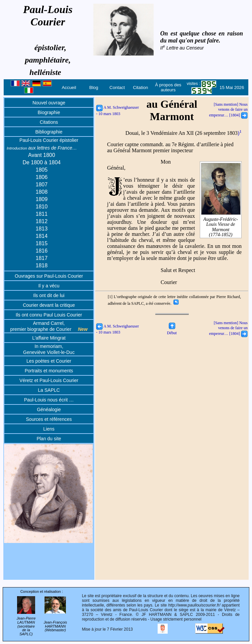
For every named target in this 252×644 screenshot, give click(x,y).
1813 (42, 229)
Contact (117, 87)
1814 (42, 236)
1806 (42, 177)
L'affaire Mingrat (49, 338)
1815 (42, 243)
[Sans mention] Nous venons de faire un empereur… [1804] (228, 110)
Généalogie (49, 409)
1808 (42, 192)
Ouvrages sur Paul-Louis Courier (49, 276)
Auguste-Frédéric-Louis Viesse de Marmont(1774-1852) (221, 224)
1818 (42, 265)
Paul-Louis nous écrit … (49, 400)
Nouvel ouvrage (49, 103)
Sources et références (49, 419)
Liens (49, 429)
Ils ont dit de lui (49, 295)
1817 (42, 258)
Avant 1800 (42, 155)
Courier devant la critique (49, 305)
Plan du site (49, 439)
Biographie (49, 112)
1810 (42, 207)
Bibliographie (49, 132)
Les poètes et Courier (49, 361)
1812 (42, 221)
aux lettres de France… (42, 148)
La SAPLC (49, 390)
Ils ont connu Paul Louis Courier (49, 315)
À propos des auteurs (168, 87)
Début (172, 330)
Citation (140, 87)
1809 (42, 199)
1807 (42, 185)
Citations (49, 122)
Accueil (69, 87)
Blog (94, 87)
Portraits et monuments (49, 371)
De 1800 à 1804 (41, 162)
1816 (42, 251)
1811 (42, 214)
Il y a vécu (49, 286)
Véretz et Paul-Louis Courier (49, 380)
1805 (42, 170)
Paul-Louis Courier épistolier (49, 140)
